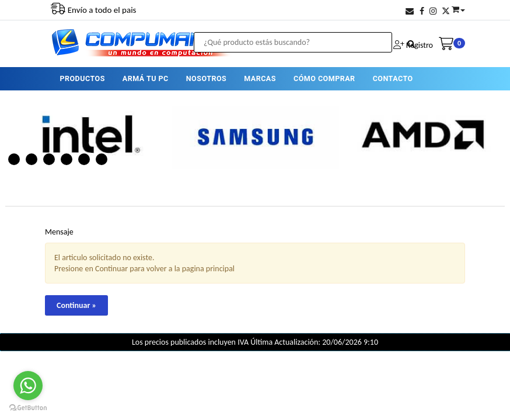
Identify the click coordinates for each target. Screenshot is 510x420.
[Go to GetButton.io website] (28, 408)
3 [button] (49, 159)
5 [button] (84, 159)
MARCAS (260, 78)
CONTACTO (393, 78)
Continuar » (76, 305)
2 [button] (32, 159)
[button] (410, 11)
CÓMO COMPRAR (324, 78)
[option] (89, 135)
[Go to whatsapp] (28, 386)
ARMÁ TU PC (146, 78)
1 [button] (14, 159)
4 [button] (67, 159)
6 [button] (102, 159)
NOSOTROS (206, 78)
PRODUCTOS (82, 78)
